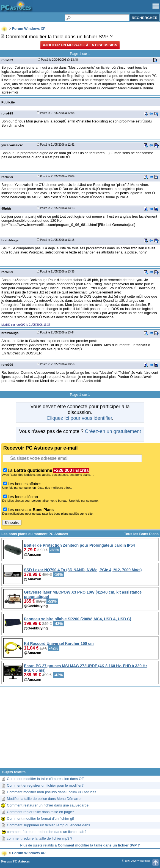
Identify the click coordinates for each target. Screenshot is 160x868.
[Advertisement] (80, 730)
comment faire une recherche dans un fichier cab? (47, 832)
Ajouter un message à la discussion (80, 45)
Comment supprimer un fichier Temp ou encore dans (49, 825)
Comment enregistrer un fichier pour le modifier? (45, 785)
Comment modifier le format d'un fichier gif (40, 818)
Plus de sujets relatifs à (80, 845)
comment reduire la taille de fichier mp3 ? (40, 838)
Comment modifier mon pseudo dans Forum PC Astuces (52, 792)
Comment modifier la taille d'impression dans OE (45, 779)
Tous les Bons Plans (141, 534)
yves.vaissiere (12, 145)
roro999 (7, 60)
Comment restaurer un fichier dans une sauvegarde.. (49, 805)
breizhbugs (10, 240)
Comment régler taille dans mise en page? (40, 812)
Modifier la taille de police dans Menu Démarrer (44, 799)
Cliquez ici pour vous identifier (79, 418)
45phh (6, 208)
